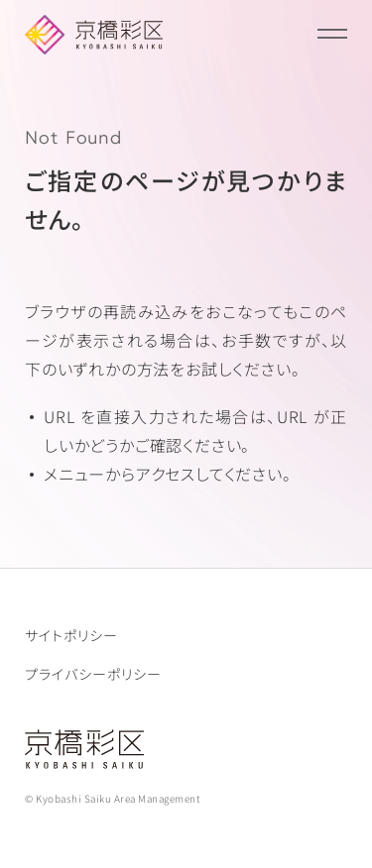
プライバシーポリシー (93, 674)
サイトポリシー (71, 635)
